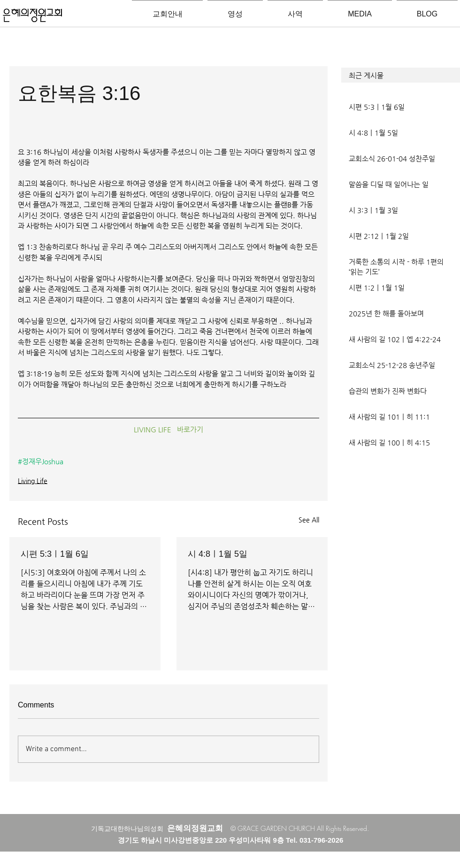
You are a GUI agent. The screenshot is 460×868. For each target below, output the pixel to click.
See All (309, 520)
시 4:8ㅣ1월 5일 (218, 554)
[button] (401, 75)
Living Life (33, 481)
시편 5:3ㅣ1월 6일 (55, 554)
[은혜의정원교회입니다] (33, 16)
